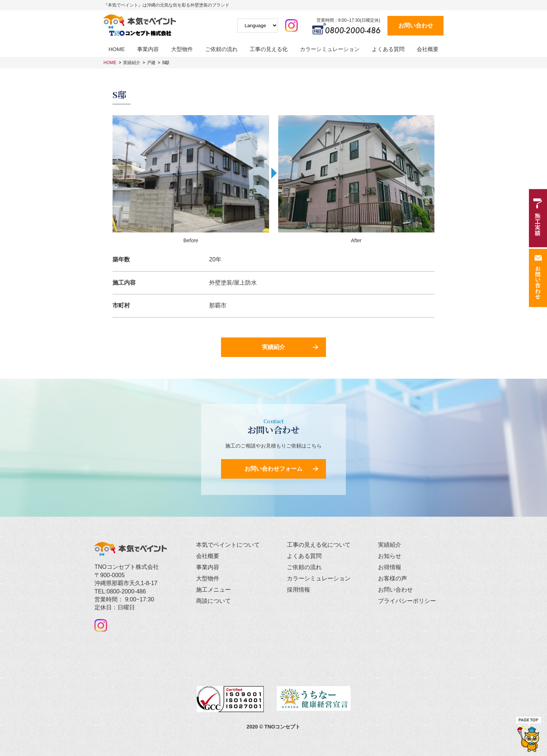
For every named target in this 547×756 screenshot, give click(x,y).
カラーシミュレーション (330, 49)
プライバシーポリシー (407, 601)
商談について (213, 601)
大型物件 (182, 49)
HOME (117, 49)
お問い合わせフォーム (273, 469)
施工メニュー (213, 590)
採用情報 (298, 590)
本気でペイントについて (228, 545)
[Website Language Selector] (258, 26)
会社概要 (428, 49)
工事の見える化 (269, 49)
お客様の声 (393, 578)
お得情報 (390, 567)
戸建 (151, 63)
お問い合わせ (416, 26)
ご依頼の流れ (221, 49)
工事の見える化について (319, 545)
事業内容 (148, 49)
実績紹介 (132, 63)
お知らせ (390, 556)
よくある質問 (388, 49)
